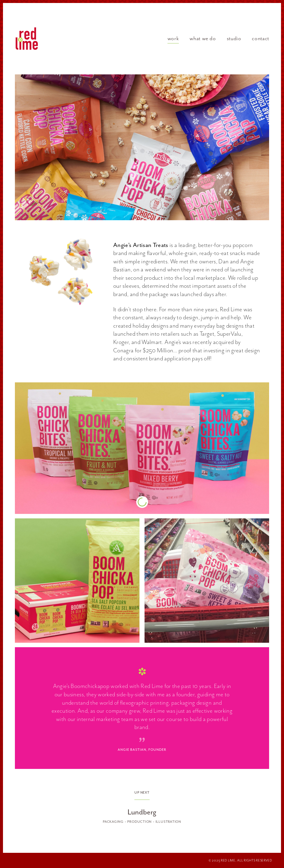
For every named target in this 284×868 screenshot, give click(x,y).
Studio (234, 38)
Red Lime (27, 39)
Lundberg (142, 812)
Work (173, 38)
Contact (260, 38)
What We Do (203, 38)
